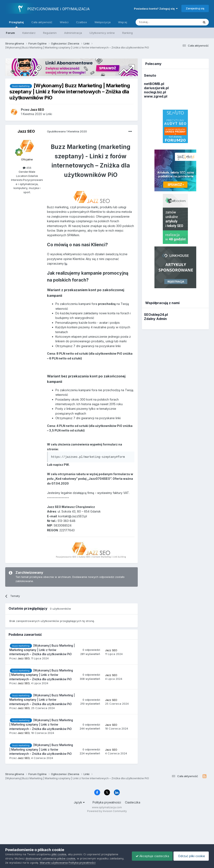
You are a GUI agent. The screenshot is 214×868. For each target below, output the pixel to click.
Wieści (64, 22)
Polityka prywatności (107, 802)
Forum (10, 33)
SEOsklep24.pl (156, 315)
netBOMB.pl (154, 84)
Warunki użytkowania (69, 863)
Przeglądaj (16, 24)
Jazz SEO (26, 131)
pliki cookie (59, 854)
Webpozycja (103, 22)
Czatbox (82, 22)
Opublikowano (67, 131)
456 (27, 168)
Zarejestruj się (195, 8)
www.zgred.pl (156, 96)
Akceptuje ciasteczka (150, 856)
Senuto (150, 75)
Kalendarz (29, 33)
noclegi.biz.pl (155, 92)
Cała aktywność (42, 22)
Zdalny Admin (155, 319)
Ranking (127, 33)
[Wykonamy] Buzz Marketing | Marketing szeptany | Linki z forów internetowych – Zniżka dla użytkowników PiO (42, 650)
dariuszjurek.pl (156, 88)
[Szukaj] (157, 22)
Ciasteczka (133, 802)
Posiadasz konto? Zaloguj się (156, 9)
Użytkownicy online (102, 33)
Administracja (73, 33)
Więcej (123, 22)
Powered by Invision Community (107, 811)
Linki (49, 114)
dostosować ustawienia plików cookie (50, 858)
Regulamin (50, 33)
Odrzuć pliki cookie (190, 856)
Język (79, 802)
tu (66, 263)
